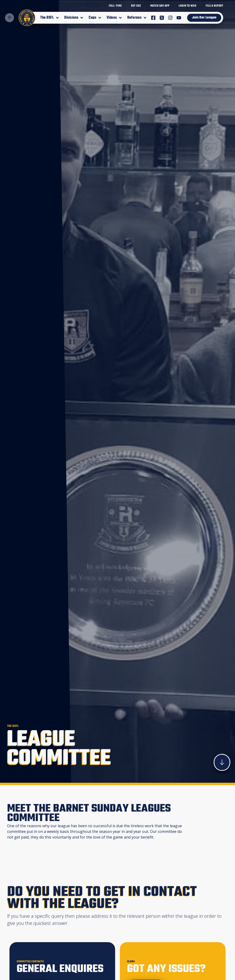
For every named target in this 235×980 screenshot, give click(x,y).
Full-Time (115, 6)
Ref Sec (136, 6)
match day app (160, 6)
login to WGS (188, 6)
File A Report (214, 6)
